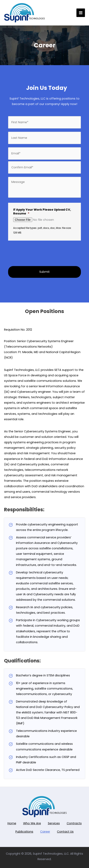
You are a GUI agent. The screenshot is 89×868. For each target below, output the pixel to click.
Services (54, 823)
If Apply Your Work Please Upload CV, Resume (42, 212)
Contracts (74, 823)
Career (45, 832)
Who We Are (32, 823)
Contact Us (65, 832)
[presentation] (33, 251)
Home (12, 823)
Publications (24, 832)
